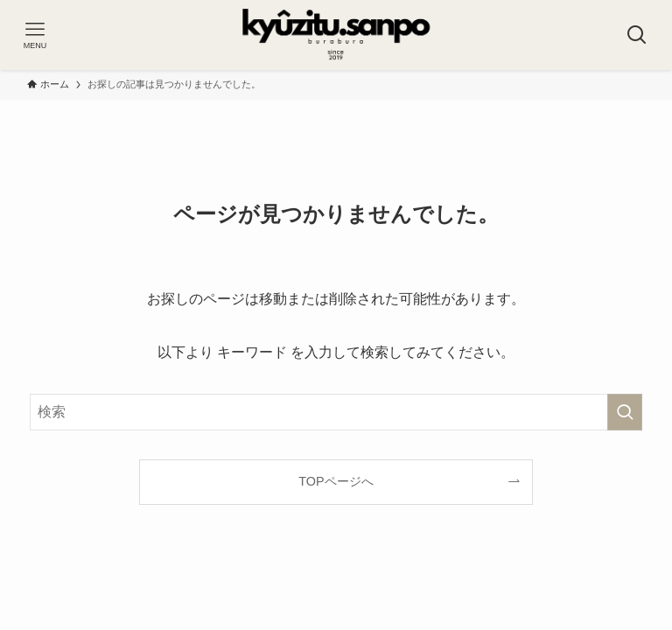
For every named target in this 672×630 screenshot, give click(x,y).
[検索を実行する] (625, 412)
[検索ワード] (336, 412)
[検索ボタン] (637, 35)
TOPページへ (336, 481)
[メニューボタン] (35, 35)
